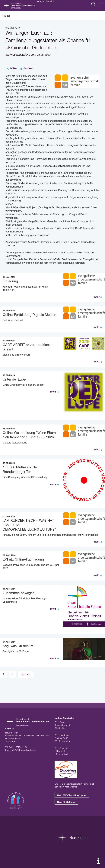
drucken (28, 69)
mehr (97, 297)
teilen (13, 69)
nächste (25, 674)
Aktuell (6, 16)
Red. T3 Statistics (66, 802)
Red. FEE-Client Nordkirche (72, 795)
